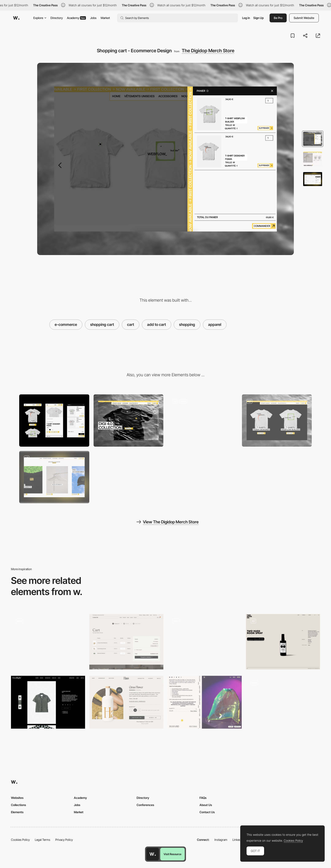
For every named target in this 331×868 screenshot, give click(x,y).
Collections (18, 805)
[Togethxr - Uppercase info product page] (205, 702)
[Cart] (126, 642)
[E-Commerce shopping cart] (283, 642)
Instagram (221, 840)
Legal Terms (43, 840)
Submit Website (304, 18)
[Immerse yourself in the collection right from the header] (203, 421)
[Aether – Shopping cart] (48, 642)
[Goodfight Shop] (48, 702)
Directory (57, 18)
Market (105, 18)
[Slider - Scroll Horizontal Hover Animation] (54, 477)
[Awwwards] (16, 18)
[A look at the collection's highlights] (277, 421)
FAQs (203, 798)
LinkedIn (238, 840)
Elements (17, 812)
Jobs (93, 18)
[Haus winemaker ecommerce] (126, 702)
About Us (206, 805)
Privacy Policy (64, 840)
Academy (76, 18)
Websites (17, 798)
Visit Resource (172, 854)
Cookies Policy (20, 840)
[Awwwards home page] (153, 854)
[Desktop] (129, 421)
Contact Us (207, 812)
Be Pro (278, 18)
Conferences (145, 805)
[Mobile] (54, 421)
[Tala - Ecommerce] (205, 640)
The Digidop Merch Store (208, 51)
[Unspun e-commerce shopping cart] (283, 702)
